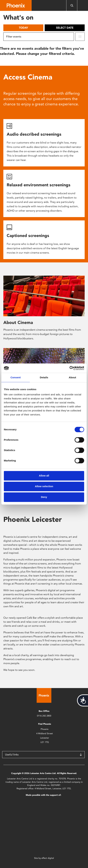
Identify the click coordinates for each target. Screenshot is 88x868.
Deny (44, 497)
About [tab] (72, 377)
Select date (65, 28)
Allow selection (44, 486)
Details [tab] (44, 377)
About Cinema (18, 322)
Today (23, 28)
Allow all (44, 476)
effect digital (48, 858)
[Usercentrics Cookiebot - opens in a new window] (70, 368)
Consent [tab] (16, 377)
